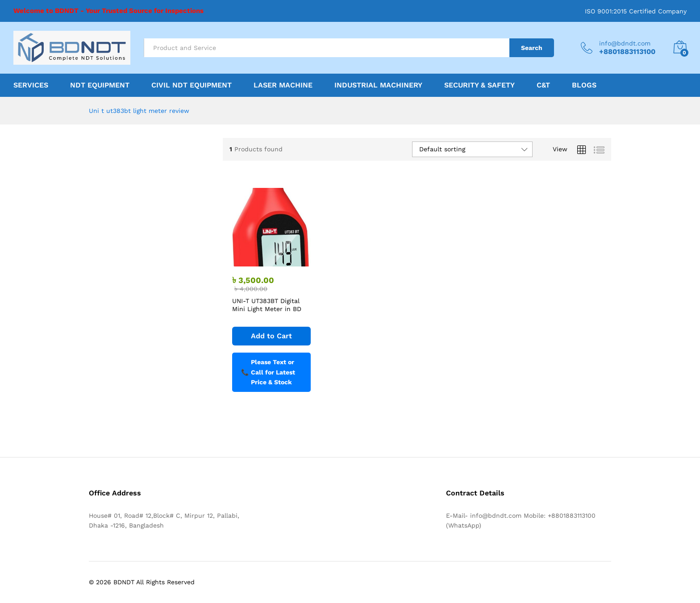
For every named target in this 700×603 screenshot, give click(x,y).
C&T (543, 85)
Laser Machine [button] (283, 85)
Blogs (584, 85)
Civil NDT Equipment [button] (192, 85)
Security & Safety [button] (479, 85)
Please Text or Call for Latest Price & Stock (268, 372)
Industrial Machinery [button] (378, 85)
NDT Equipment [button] (100, 85)
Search (532, 48)
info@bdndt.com (625, 43)
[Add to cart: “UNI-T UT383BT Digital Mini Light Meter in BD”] (271, 336)
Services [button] (31, 85)
